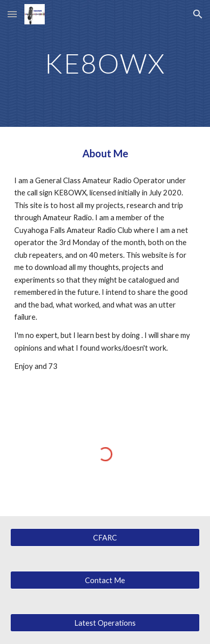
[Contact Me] (105, 580)
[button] (12, 14)
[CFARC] (105, 537)
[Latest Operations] (105, 623)
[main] (105, 63)
